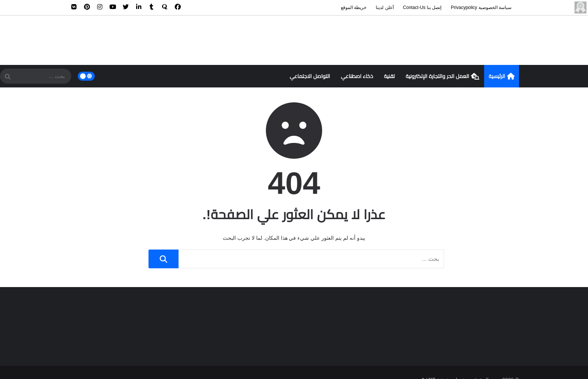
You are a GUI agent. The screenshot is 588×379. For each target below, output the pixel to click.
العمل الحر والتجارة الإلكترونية (443, 77)
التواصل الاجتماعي (310, 76)
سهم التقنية (435, 365)
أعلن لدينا (385, 8)
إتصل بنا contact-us (422, 8)
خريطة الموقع (354, 8)
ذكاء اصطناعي (357, 76)
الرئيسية (502, 77)
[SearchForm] (7, 77)
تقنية (389, 76)
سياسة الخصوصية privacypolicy (481, 8)
